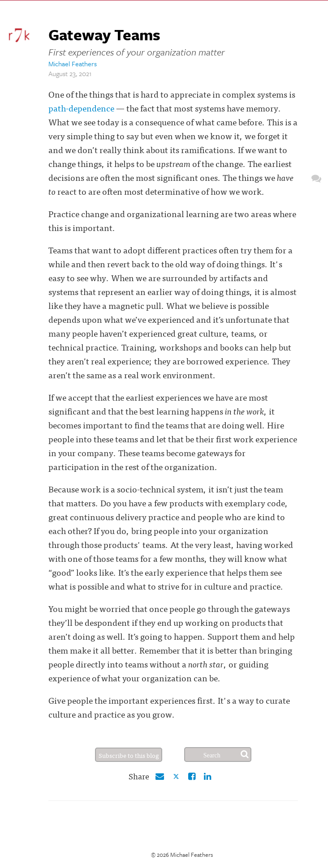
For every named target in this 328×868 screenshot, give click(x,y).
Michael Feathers (73, 64)
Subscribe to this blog (129, 755)
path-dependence (81, 108)
